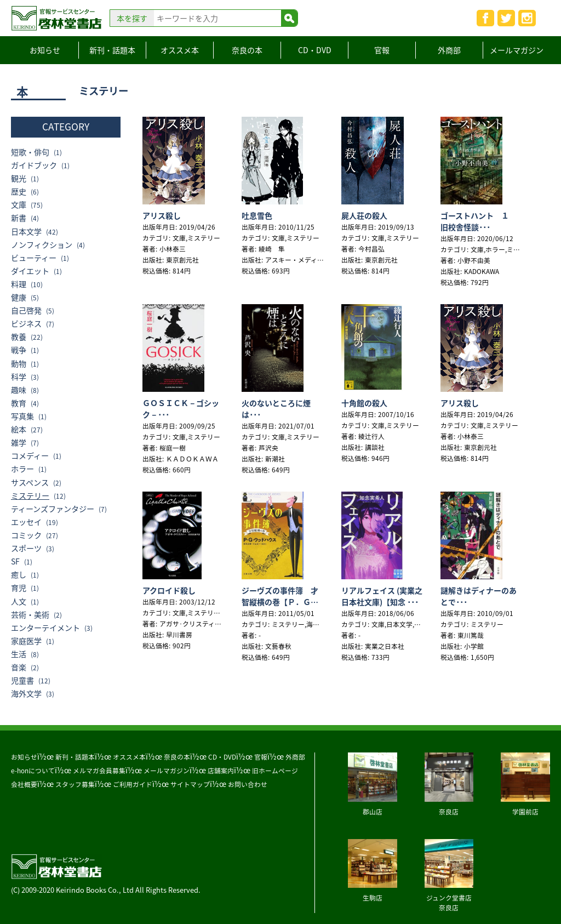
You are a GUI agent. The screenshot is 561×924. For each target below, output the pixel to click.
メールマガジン (517, 50)
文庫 (19, 205)
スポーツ (26, 548)
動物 (19, 364)
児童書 (22, 680)
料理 (19, 284)
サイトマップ (190, 784)
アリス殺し (162, 215)
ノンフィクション (42, 245)
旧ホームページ (275, 771)
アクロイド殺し (169, 590)
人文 (19, 601)
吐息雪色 (257, 215)
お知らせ (45, 50)
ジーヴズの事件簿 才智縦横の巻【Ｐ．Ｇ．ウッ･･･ (280, 602)
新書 (19, 218)
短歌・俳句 (30, 152)
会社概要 (24, 784)
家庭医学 (26, 641)
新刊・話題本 (112, 50)
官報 (382, 50)
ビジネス (26, 324)
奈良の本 (247, 50)
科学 (19, 377)
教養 (19, 337)
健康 (19, 297)
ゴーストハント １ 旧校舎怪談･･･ (479, 221)
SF (15, 561)
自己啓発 (26, 310)
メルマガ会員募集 (99, 771)
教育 (19, 403)
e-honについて (33, 771)
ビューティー (34, 258)
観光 (19, 178)
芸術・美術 (30, 615)
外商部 (449, 50)
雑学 (19, 443)
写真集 (22, 416)
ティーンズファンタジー (53, 509)
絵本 (19, 429)
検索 (289, 18)
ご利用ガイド (133, 784)
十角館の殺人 (364, 403)
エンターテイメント (45, 628)
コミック (26, 535)
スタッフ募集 (75, 784)
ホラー (22, 469)
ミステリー (30, 496)
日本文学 (26, 232)
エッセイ (26, 522)
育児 (19, 588)
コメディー (30, 456)
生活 (19, 654)
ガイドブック (34, 165)
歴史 (19, 192)
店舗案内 (221, 771)
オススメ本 (180, 50)
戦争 (19, 350)
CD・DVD (315, 50)
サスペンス (30, 483)
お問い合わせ (248, 784)
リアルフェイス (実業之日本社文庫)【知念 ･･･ (382, 596)
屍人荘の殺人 (364, 215)
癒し (19, 575)
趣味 (19, 390)
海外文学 (26, 694)
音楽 (19, 667)
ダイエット (30, 271)
